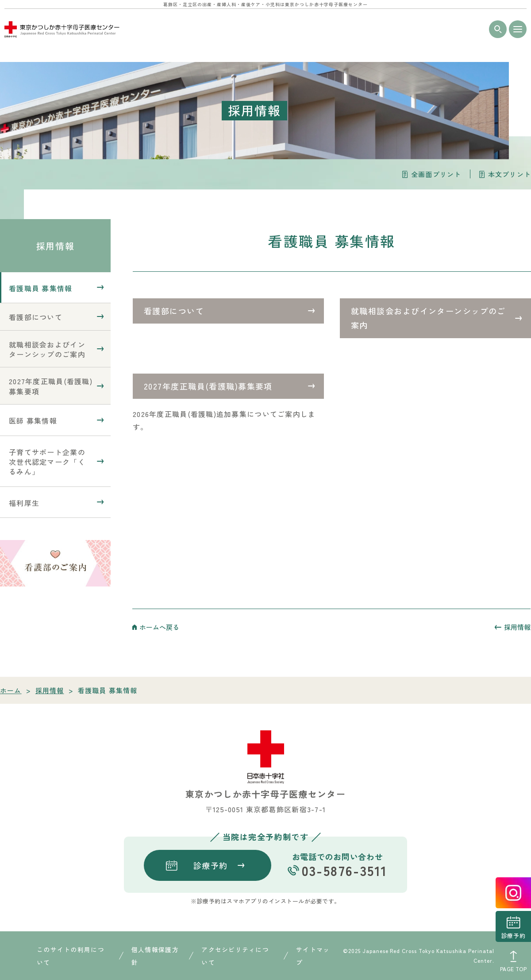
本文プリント (510, 174)
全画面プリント (436, 174)
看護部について (174, 311)
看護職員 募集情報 (41, 288)
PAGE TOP (514, 969)
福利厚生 (24, 503)
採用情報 (55, 246)
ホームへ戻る (159, 627)
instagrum (513, 893)
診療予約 (513, 936)
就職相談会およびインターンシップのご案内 (428, 318)
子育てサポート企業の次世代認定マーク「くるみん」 (47, 462)
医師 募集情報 (33, 421)
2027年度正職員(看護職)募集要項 (208, 386)
